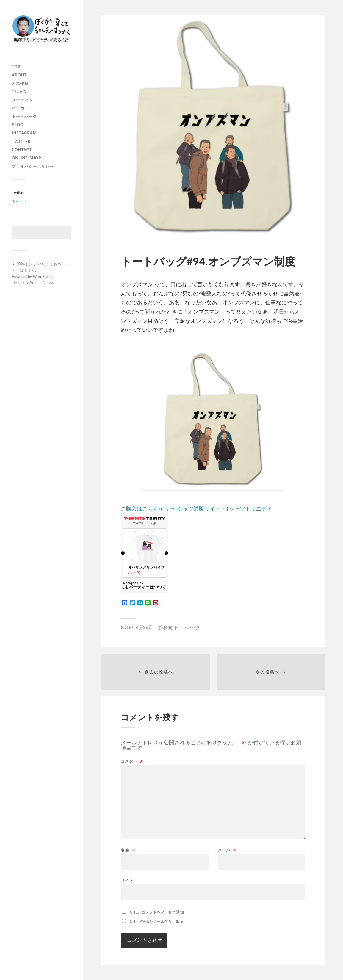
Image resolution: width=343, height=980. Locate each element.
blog (18, 125)
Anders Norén (41, 282)
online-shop (27, 158)
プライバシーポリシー (33, 166)
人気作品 (20, 83)
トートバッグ (24, 116)
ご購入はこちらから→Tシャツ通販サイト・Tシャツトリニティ (203, 430)
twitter (21, 141)
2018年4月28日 (137, 627)
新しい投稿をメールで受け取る (157, 921)
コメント (132, 761)
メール (227, 850)
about (19, 75)
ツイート (20, 201)
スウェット (22, 100)
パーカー (20, 108)
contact (22, 150)
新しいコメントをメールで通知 (157, 912)
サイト (127, 880)
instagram (24, 133)
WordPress (42, 276)
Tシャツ (19, 92)
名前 (128, 850)
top (16, 67)
